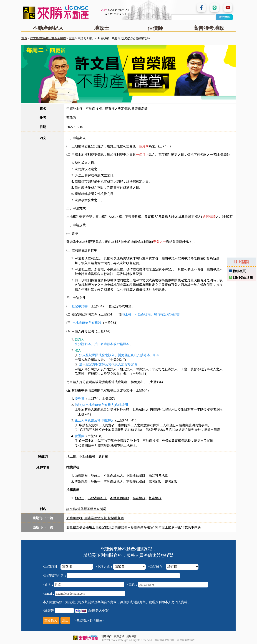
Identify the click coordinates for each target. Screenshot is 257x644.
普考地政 (171, 482)
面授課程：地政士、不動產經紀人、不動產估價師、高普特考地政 (121, 475)
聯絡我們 (107, 636)
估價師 (155, 28)
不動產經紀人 (48, 28)
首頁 (24, 38)
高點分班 (119, 636)
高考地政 (155, 482)
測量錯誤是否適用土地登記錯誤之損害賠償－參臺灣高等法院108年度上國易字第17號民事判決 (133, 527)
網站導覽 (132, 636)
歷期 (72, 38)
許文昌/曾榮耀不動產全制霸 (48, 38)
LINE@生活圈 (241, 277)
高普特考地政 (209, 28)
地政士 (102, 28)
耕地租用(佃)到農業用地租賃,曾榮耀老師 (95, 518)
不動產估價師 (136, 482)
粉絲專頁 (237, 271)
